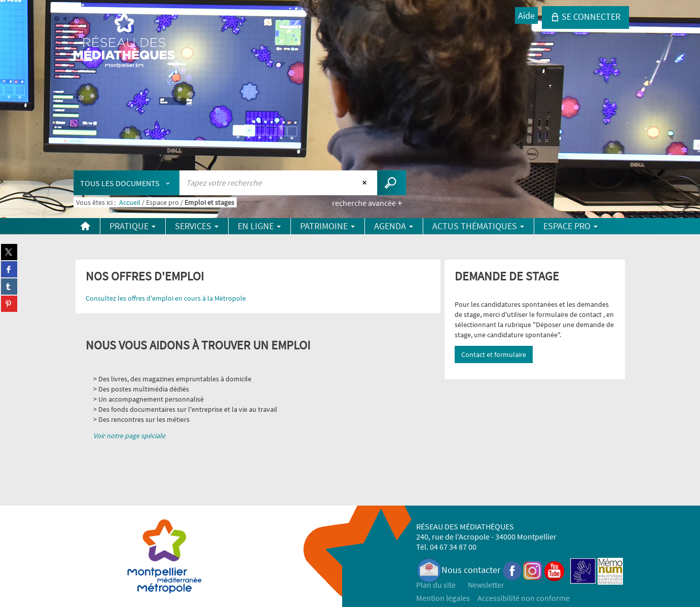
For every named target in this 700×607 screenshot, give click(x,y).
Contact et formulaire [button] (494, 354)
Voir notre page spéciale (129, 436)
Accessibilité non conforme (524, 598)
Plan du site (436, 585)
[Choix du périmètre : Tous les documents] (127, 183)
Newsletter (486, 585)
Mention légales (443, 598)
